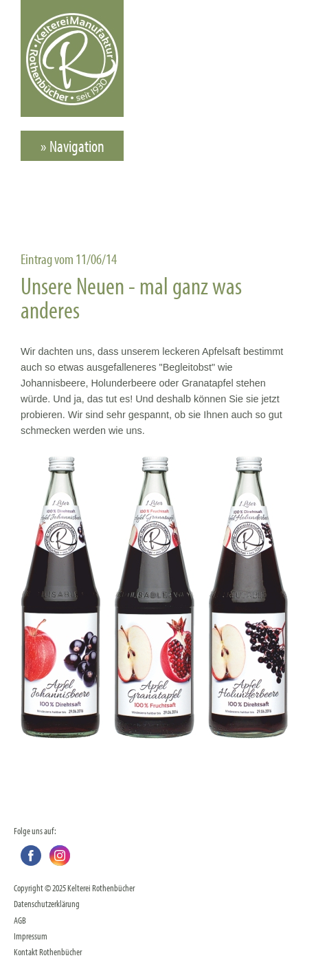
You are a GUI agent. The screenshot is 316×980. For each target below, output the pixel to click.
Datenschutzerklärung (47, 903)
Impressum (31, 936)
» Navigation (72, 146)
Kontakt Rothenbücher (48, 951)
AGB (20, 920)
